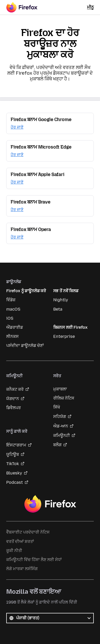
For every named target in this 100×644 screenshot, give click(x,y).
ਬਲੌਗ (57, 445)
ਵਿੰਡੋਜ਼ (11, 300)
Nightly (61, 300)
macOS (13, 309)
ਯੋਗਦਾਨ (13, 399)
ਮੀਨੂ (90, 7)
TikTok (13, 464)
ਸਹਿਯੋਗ (60, 416)
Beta (58, 309)
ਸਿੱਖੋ (57, 407)
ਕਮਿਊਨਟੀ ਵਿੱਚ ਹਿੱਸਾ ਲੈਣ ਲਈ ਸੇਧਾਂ (34, 560)
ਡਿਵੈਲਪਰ (14, 408)
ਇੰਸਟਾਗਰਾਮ (16, 445)
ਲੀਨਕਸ (12, 336)
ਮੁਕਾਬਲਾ (60, 389)
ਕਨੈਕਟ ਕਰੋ (15, 389)
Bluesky (14, 473)
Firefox (50, 504)
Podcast (15, 482)
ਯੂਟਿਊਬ (13, 454)
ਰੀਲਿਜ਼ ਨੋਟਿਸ (64, 398)
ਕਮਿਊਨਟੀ (62, 435)
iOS (10, 318)
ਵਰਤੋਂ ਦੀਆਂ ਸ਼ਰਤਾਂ (20, 541)
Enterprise (64, 336)
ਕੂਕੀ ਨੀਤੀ (14, 551)
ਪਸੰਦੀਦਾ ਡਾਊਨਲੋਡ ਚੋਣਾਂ (25, 345)
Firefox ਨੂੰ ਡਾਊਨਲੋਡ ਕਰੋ (26, 291)
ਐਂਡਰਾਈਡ (15, 327)
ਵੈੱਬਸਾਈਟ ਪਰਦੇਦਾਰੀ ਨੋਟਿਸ (28, 532)
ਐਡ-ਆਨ (61, 426)
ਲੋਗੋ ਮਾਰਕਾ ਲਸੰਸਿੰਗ (22, 569)
